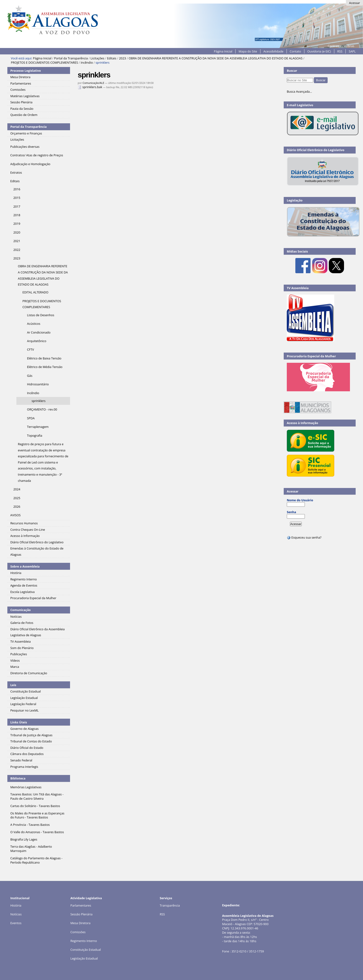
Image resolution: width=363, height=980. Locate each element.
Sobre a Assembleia (25, 566)
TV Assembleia (298, 288)
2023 (122, 58)
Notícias (16, 914)
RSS (340, 51)
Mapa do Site (248, 51)
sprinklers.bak (90, 87)
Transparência (170, 905)
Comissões (78, 932)
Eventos (16, 923)
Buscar (292, 71)
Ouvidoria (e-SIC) (319, 51)
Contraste (335, 46)
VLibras (349, 46)
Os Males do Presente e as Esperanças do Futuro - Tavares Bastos (37, 815)
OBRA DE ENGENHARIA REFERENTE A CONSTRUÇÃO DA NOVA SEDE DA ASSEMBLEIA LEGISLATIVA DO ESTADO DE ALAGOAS (216, 58)
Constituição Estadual (85, 950)
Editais (112, 58)
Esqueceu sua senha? (304, 537)
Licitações (97, 58)
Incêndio (87, 62)
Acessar (354, 3)
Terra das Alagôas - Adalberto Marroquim (31, 849)
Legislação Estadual (84, 958)
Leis (13, 685)
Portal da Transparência (71, 58)
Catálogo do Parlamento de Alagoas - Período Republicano (36, 860)
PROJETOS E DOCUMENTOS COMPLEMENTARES (45, 62)
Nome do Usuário (300, 500)
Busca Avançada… (299, 91)
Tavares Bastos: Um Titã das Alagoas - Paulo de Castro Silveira (37, 796)
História (16, 905)
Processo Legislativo (25, 71)
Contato (295, 51)
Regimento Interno (84, 941)
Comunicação (20, 610)
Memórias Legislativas (26, 787)
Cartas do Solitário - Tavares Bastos (35, 806)
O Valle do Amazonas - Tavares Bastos (37, 832)
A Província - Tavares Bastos (30, 825)
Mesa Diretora (80, 923)
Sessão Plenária (81, 914)
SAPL (352, 51)
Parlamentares (81, 905)
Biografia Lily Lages (24, 839)
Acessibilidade (273, 51)
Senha (291, 512)
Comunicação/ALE (93, 83)
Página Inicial (223, 51)
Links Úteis (19, 722)
